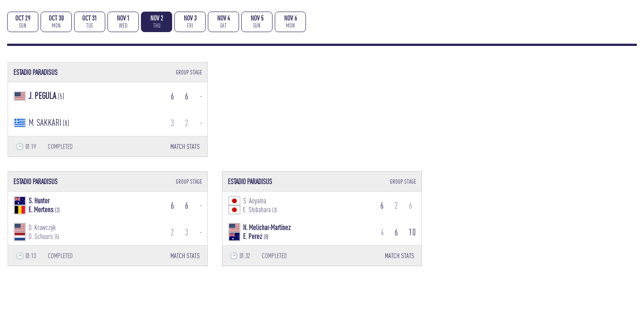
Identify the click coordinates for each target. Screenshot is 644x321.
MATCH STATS (185, 146)
